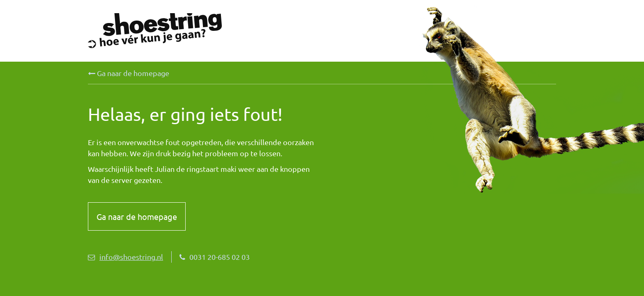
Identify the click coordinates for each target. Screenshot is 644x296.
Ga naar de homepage (129, 73)
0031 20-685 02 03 (215, 257)
